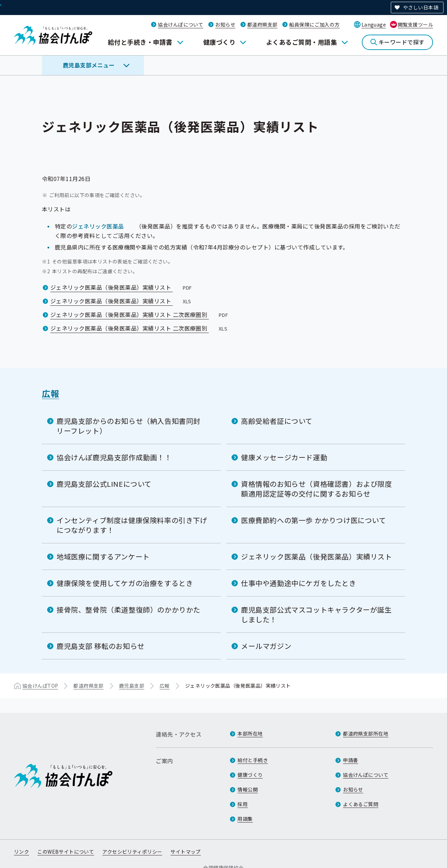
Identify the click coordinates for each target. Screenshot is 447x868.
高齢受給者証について (277, 421)
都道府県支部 (262, 24)
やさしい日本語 (421, 7)
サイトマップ (186, 852)
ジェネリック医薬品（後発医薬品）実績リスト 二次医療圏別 (140, 314)
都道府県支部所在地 (366, 733)
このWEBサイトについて (66, 852)
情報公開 (248, 789)
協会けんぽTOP (40, 686)
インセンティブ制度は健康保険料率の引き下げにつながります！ (132, 525)
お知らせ (225, 24)
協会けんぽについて (181, 24)
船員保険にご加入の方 (314, 24)
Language (374, 24)
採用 (243, 804)
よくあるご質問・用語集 (302, 42)
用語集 (245, 819)
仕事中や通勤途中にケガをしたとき (299, 583)
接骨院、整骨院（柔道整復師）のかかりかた (129, 610)
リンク (21, 852)
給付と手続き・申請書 (140, 42)
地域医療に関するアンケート (103, 556)
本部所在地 (250, 733)
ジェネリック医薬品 (98, 226)
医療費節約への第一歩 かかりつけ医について (314, 520)
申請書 (350, 760)
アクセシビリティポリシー (132, 852)
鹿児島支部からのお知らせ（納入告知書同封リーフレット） (129, 426)
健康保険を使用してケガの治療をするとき (125, 583)
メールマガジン (266, 646)
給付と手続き (253, 760)
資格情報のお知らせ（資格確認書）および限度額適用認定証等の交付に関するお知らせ (317, 489)
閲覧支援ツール (415, 24)
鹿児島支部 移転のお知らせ (101, 646)
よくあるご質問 (361, 804)
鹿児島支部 (132, 686)
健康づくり (219, 42)
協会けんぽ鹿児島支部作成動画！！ (114, 457)
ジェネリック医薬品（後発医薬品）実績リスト (122, 287)
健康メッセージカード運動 (284, 457)
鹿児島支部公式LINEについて (104, 484)
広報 (50, 393)
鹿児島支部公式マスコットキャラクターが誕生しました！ (316, 614)
